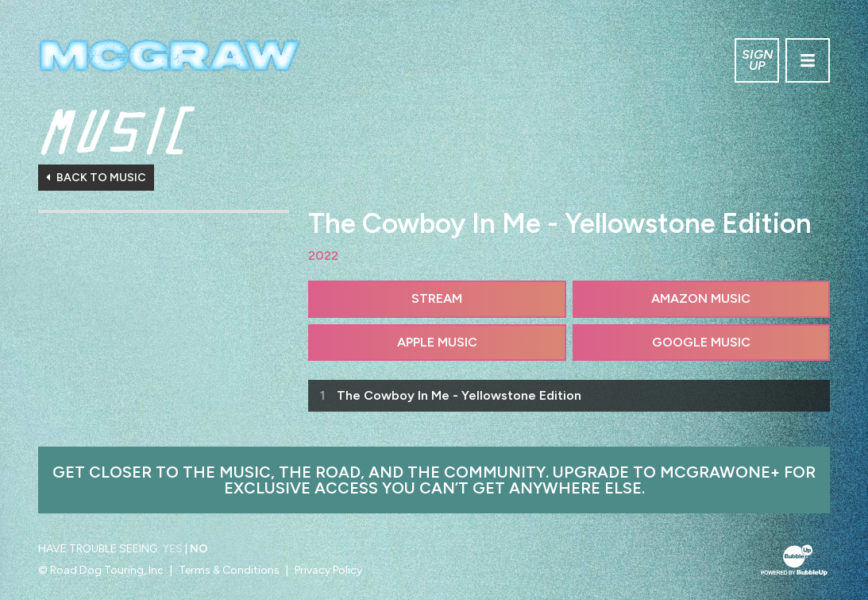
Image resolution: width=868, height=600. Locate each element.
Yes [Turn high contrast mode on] (172, 549)
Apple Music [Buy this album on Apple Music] (437, 342)
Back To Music (96, 178)
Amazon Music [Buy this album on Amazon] (701, 298)
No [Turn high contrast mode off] (199, 549)
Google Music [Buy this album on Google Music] (701, 342)
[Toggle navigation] (808, 60)
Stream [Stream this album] (437, 298)
